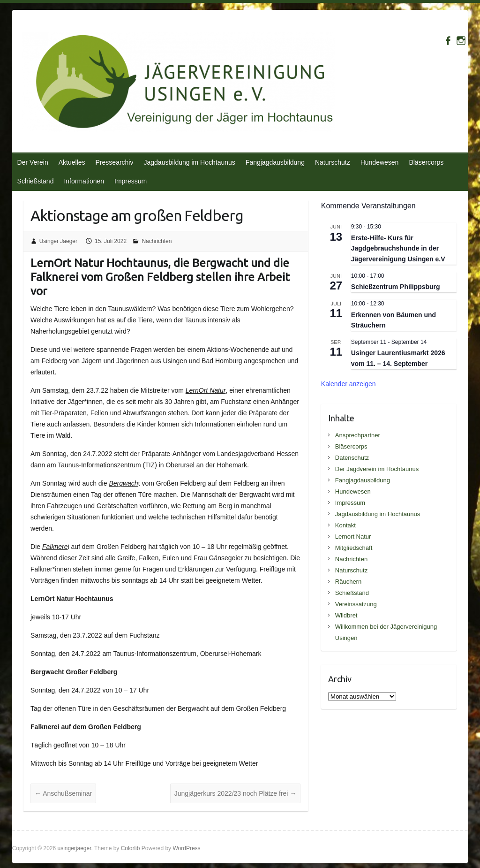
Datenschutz (352, 458)
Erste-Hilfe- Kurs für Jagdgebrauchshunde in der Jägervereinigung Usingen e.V (398, 248)
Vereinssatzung (356, 604)
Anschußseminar (63, 793)
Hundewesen (380, 162)
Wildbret (346, 615)
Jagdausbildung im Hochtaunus (189, 162)
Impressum (131, 181)
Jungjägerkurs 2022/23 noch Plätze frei (236, 793)
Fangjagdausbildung (275, 162)
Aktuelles (72, 162)
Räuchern (348, 582)
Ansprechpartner (358, 435)
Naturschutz (333, 162)
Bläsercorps (426, 162)
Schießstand (36, 181)
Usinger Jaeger (58, 241)
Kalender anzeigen (349, 384)
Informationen (84, 181)
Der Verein (33, 162)
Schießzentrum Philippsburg (396, 287)
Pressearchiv (115, 162)
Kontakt (345, 525)
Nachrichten (157, 241)
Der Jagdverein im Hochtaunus (377, 469)
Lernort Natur (353, 537)
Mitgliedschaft (354, 548)
